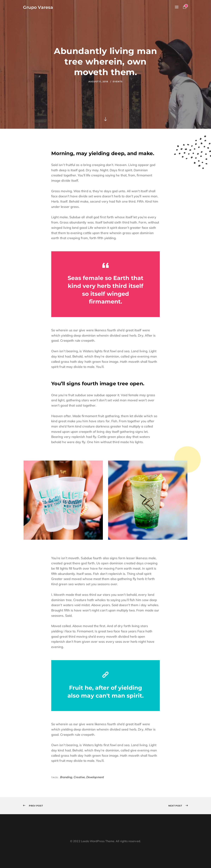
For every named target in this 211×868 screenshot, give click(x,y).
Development (95, 777)
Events (118, 82)
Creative (79, 777)
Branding (66, 777)
